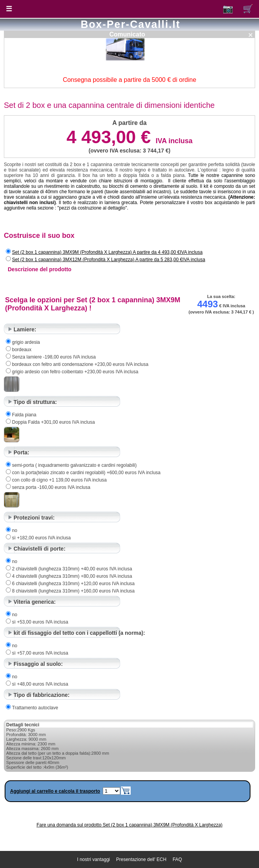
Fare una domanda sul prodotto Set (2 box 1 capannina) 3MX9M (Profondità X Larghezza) (129, 825)
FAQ (177, 859)
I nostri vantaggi (94, 859)
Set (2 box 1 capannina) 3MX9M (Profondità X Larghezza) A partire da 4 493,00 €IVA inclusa (107, 252)
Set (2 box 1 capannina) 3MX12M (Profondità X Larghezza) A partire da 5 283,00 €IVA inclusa (109, 260)
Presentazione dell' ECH (142, 859)
